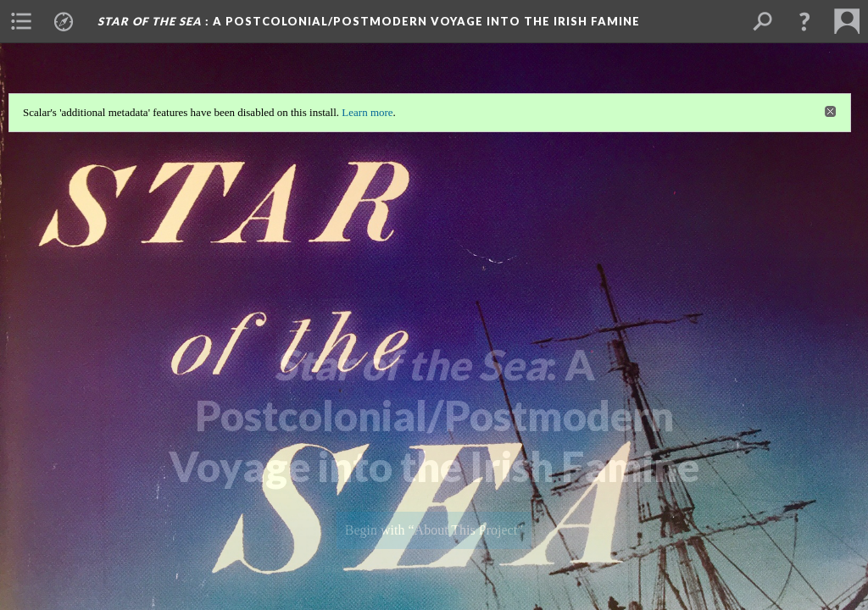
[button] (804, 21)
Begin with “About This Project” (434, 530)
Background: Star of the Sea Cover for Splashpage (434, 569)
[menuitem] (21, 21)
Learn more (367, 112)
